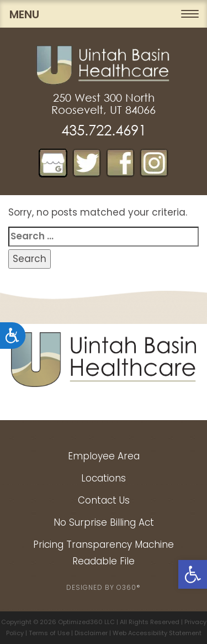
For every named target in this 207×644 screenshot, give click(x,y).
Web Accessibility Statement (157, 633)
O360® (129, 587)
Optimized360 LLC (86, 622)
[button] (193, 574)
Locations (104, 478)
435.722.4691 (104, 130)
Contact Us (104, 500)
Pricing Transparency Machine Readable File (104, 553)
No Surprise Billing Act (104, 522)
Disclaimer (91, 633)
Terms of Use (49, 633)
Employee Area (104, 456)
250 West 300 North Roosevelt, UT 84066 (104, 104)
